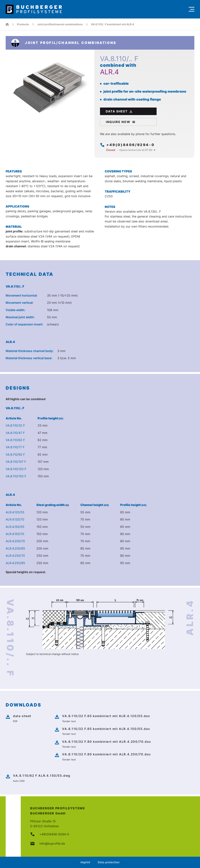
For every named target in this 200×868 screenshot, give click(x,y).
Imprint (85, 862)
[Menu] (192, 9)
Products (23, 24)
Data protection (109, 862)
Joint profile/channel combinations (60, 24)
